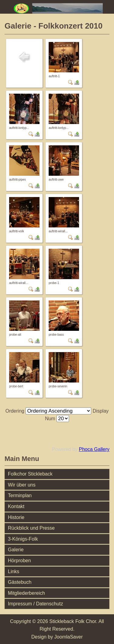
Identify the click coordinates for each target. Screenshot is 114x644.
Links (14, 571)
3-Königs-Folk (23, 539)
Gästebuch (20, 582)
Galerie (16, 550)
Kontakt (16, 506)
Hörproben (19, 561)
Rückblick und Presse (31, 528)
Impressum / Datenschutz (35, 604)
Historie (16, 517)
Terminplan (20, 495)
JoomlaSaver (69, 637)
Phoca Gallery (94, 449)
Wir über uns (22, 485)
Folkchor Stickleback (30, 474)
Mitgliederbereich (26, 593)
